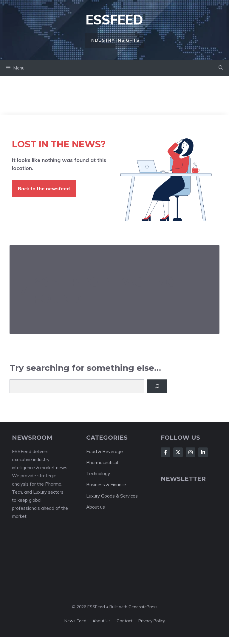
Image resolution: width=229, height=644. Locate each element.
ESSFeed (114, 20)
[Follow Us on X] (178, 452)
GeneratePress (143, 607)
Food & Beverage (105, 451)
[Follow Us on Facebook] (165, 452)
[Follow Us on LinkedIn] (203, 452)
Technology (98, 474)
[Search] (157, 386)
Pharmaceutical (102, 462)
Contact (124, 621)
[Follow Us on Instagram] (191, 452)
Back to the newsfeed (44, 189)
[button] (221, 68)
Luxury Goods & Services (112, 496)
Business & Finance (106, 485)
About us (96, 507)
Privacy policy (152, 621)
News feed (75, 621)
